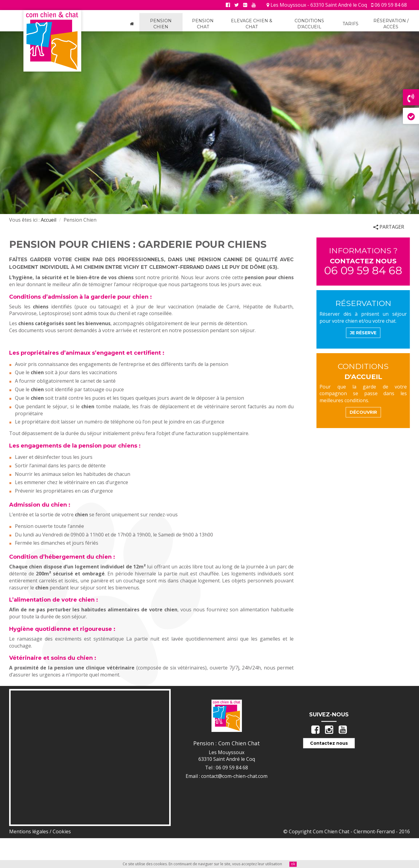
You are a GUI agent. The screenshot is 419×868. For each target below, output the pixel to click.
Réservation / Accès (391, 24)
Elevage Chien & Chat (252, 24)
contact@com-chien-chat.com (234, 776)
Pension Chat (203, 24)
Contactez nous (329, 743)
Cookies (62, 831)
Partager (389, 227)
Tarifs (351, 24)
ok (293, 864)
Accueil (49, 220)
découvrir (363, 412)
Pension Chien (161, 24)
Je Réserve (363, 333)
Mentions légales (29, 831)
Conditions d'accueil (309, 24)
